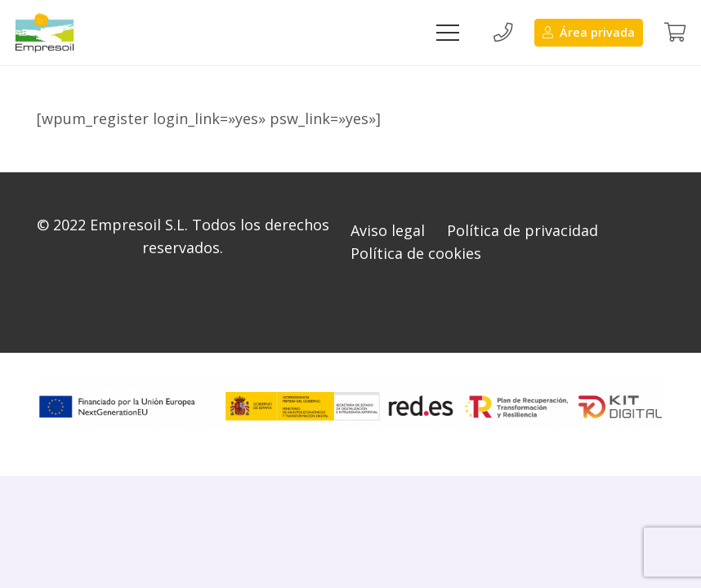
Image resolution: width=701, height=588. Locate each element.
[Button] (502, 33)
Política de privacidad (522, 230)
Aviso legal (388, 230)
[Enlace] (45, 33)
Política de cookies (416, 253)
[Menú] (447, 33)
